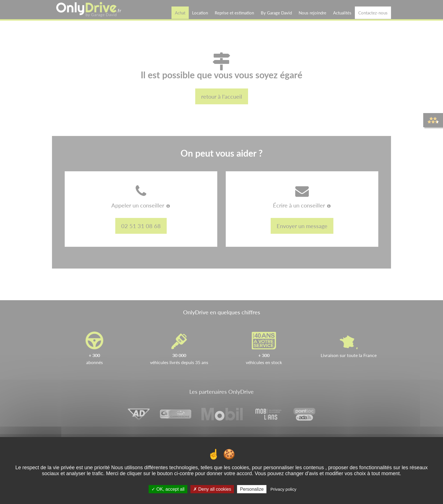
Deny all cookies (212, 489)
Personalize (252, 489)
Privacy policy (283, 489)
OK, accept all (168, 489)
